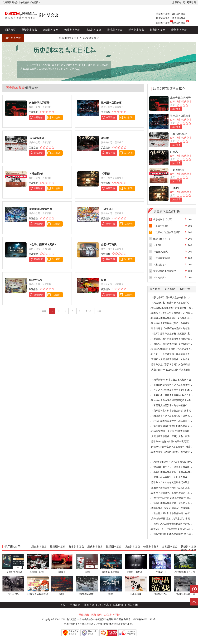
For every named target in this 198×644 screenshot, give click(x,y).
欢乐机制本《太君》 (163, 219)
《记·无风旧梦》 (161, 252)
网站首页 (10, 30)
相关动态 (104, 605)
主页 (76, 38)
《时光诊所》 (160, 277)
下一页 (88, 311)
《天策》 (158, 245)
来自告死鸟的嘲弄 (180, 98)
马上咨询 (56, 117)
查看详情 (38, 117)
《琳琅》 (175, 188)
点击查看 (176, 109)
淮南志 (174, 152)
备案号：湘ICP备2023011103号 (140, 619)
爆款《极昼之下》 (162, 239)
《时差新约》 (178, 170)
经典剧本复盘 (179, 23)
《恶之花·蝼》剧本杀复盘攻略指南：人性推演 (174, 297)
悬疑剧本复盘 (163, 14)
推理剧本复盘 (163, 23)
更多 (51, 38)
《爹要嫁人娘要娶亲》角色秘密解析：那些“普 (174, 405)
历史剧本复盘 (13, 38)
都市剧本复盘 (158, 30)
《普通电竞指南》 (162, 258)
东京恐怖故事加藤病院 (164, 271)
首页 (63, 605)
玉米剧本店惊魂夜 (180, 116)
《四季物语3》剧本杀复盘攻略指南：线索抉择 (174, 380)
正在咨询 (89, 605)
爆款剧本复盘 (34, 38)
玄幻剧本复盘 (179, 14)
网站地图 (133, 605)
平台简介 (75, 605)
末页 (99, 311)
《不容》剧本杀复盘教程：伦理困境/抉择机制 (174, 472)
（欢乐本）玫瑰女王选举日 (167, 232)
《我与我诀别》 (179, 134)
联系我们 (118, 605)
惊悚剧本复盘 (163, 18)
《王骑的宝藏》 (161, 226)
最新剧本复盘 (179, 30)
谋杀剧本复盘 (179, 18)
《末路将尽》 (160, 265)
